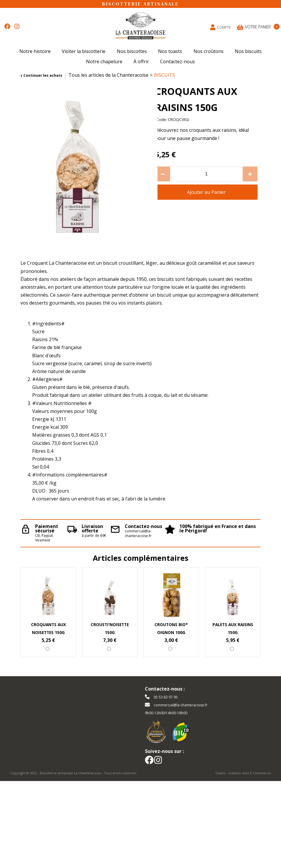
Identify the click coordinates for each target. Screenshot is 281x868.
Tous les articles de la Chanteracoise (108, 75)
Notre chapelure (104, 61)
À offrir (141, 61)
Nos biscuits (248, 51)
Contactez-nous (178, 61)
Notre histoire (35, 51)
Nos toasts (170, 51)
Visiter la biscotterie (84, 51)
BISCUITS (165, 75)
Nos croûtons (209, 51)
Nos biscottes (132, 51)
